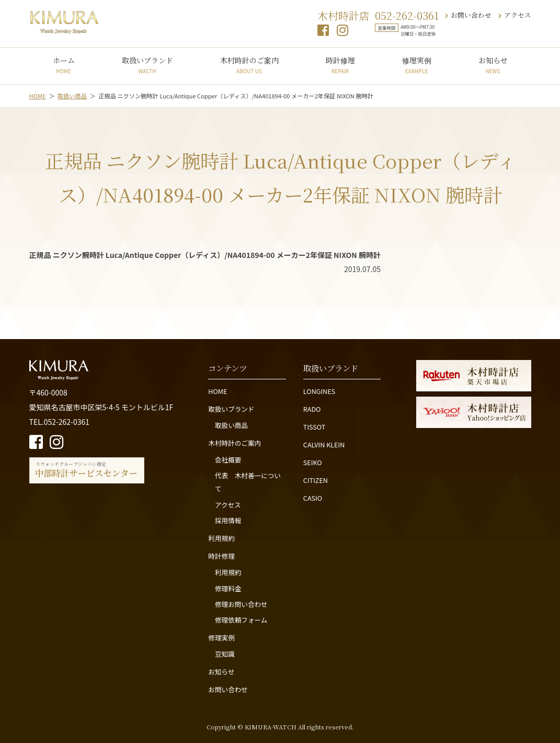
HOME (218, 391)
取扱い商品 (231, 425)
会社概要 (228, 460)
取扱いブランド (147, 65)
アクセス (515, 15)
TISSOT (315, 427)
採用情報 (228, 520)
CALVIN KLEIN (324, 444)
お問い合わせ (468, 15)
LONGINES (319, 391)
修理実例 (417, 65)
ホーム (64, 65)
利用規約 (221, 538)
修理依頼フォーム (241, 620)
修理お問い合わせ (241, 604)
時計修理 (340, 65)
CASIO (313, 498)
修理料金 (228, 588)
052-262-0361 (407, 15)
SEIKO (313, 462)
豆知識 (225, 654)
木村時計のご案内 (249, 65)
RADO (312, 409)
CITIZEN (316, 480)
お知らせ (493, 65)
